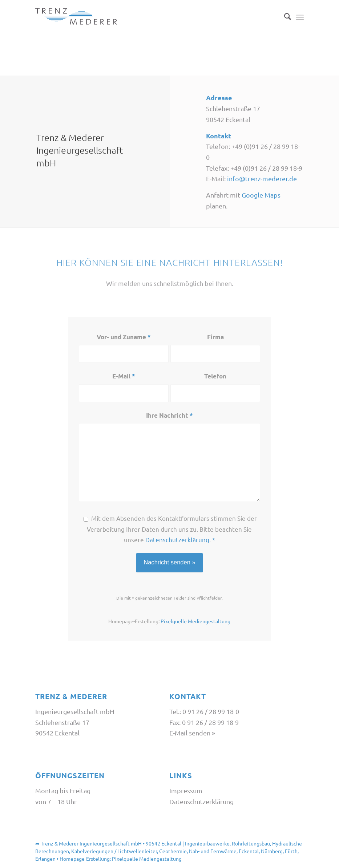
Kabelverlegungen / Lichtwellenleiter (114, 851)
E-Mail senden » (192, 733)
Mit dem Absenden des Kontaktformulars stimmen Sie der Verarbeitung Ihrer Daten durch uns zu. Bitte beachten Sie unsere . (172, 529)
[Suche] (284, 16)
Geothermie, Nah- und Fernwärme (198, 851)
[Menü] (300, 16)
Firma (215, 337)
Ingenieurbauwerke (207, 843)
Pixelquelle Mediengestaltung (195, 621)
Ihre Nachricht (169, 415)
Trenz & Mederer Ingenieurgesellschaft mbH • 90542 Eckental (111, 843)
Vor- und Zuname (124, 337)
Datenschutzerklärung (177, 540)
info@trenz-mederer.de (262, 180)
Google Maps (261, 196)
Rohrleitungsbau (251, 843)
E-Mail (124, 376)
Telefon (215, 376)
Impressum (186, 790)
